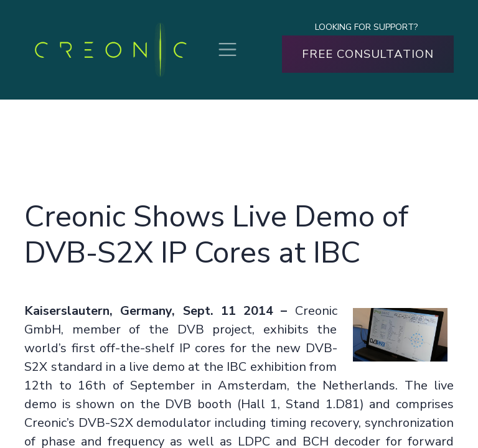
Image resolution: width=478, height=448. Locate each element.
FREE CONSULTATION (368, 54)
